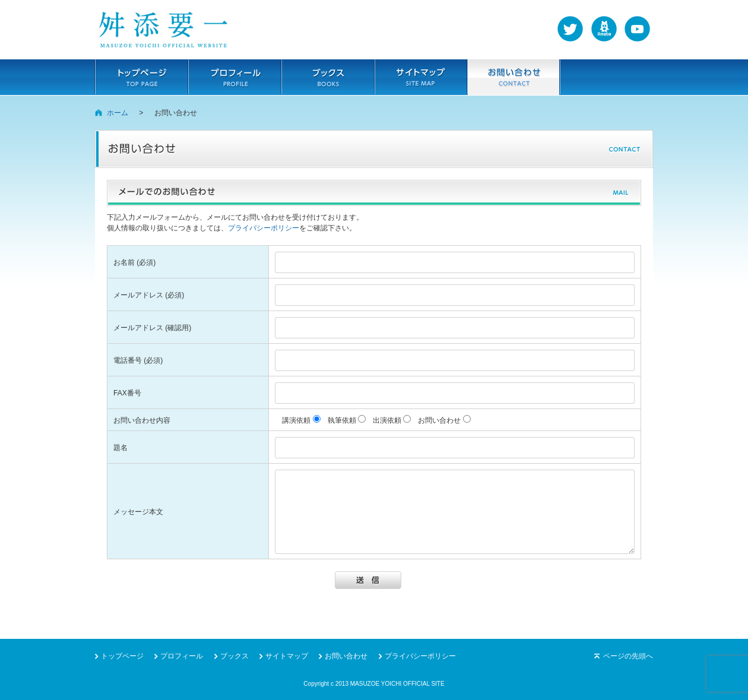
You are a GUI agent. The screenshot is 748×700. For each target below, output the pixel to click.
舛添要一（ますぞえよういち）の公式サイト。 (163, 30)
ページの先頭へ (628, 656)
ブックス (328, 77)
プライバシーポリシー (264, 228)
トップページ (142, 77)
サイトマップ (421, 77)
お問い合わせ (514, 77)
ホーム (118, 113)
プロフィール (235, 77)
